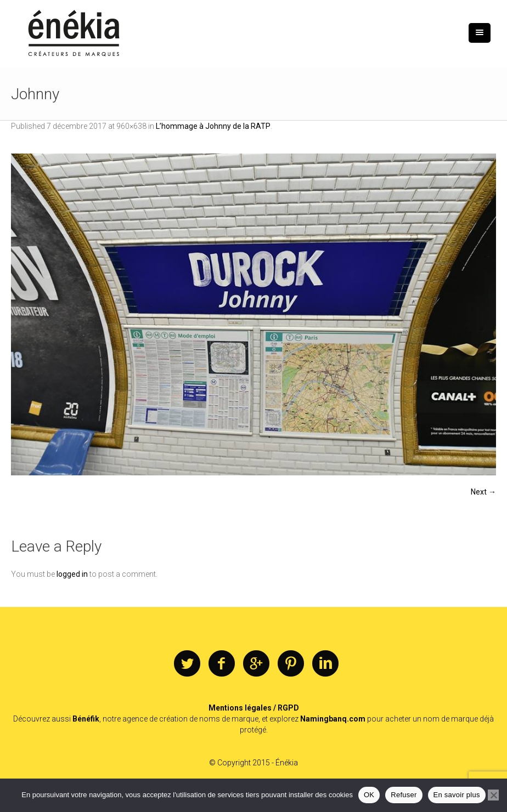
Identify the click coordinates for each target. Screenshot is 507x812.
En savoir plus (457, 795)
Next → (483, 492)
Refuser (404, 795)
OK (369, 795)
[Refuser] (493, 795)
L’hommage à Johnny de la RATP (213, 126)
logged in (72, 574)
